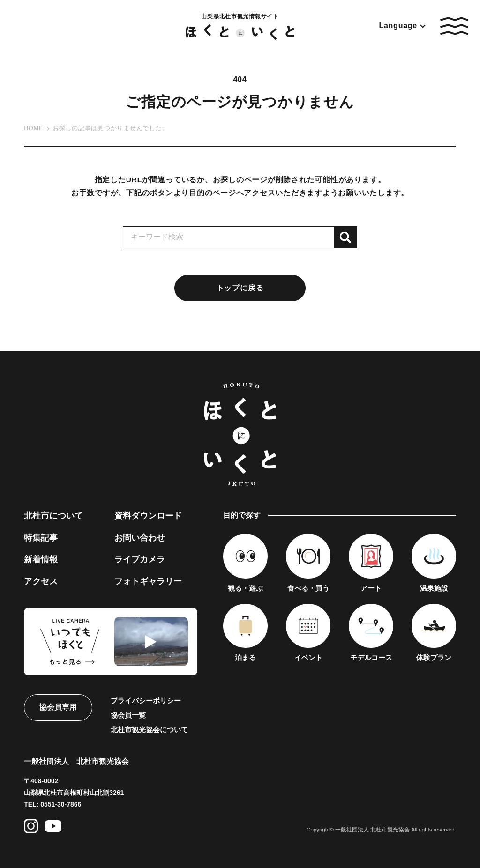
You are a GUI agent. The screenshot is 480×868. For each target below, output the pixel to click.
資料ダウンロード (148, 516)
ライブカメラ (140, 559)
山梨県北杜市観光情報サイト (240, 26)
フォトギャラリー (148, 581)
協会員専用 (58, 707)
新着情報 (41, 559)
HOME (34, 128)
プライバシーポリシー (146, 701)
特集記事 (41, 538)
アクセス (41, 581)
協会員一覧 (128, 715)
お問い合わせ (140, 538)
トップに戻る (240, 288)
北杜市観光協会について (149, 730)
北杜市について (53, 516)
